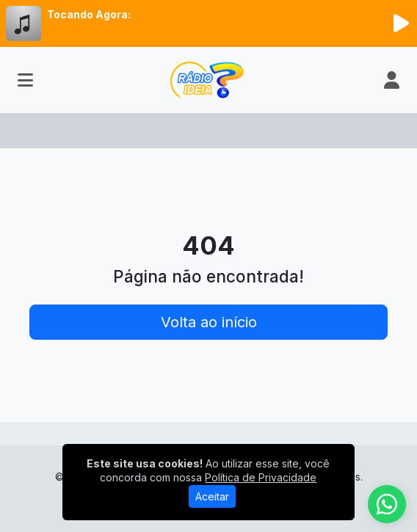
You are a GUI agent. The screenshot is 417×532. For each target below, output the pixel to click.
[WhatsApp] (387, 504)
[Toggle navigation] (25, 80)
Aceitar (212, 496)
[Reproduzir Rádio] (401, 23)
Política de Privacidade (261, 477)
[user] (392, 80)
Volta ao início (209, 322)
